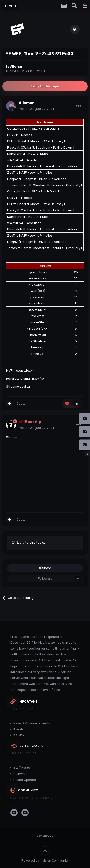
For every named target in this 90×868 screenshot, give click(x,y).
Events (19, 729)
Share (45, 568)
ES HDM (19, 735)
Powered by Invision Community (45, 860)
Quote (21, 403)
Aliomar (16, 67)
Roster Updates (25, 780)
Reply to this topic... (29, 543)
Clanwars (20, 774)
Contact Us (45, 836)
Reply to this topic (45, 86)
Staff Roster (22, 768)
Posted (36, 109)
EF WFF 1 (39, 71)
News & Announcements (32, 723)
